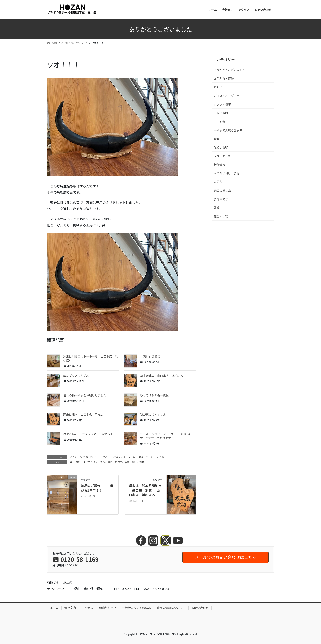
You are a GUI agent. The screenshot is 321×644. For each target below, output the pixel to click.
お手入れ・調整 (224, 78)
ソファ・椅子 (222, 104)
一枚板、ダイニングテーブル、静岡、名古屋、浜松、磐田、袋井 (109, 462)
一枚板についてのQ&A (137, 608)
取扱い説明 (221, 147)
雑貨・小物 (221, 216)
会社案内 (70, 608)
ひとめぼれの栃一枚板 (154, 395)
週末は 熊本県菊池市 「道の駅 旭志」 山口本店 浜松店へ (147, 490)
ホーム (54, 608)
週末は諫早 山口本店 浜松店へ (162, 376)
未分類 (160, 457)
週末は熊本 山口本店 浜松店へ (85, 414)
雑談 (217, 208)
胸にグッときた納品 (76, 376)
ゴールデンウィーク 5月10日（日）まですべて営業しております (167, 436)
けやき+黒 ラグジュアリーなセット (88, 434)
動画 (217, 139)
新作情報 (219, 165)
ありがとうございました (83, 457)
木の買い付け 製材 (227, 173)
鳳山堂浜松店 (108, 608)
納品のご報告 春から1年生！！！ (97, 488)
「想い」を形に (150, 356)
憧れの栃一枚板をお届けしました (85, 395)
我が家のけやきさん (153, 414)
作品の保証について (171, 608)
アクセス (88, 608)
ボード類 (219, 122)
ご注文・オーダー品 (124, 457)
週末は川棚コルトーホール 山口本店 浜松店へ (90, 358)
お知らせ (105, 457)
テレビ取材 (221, 113)
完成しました (146, 457)
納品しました (222, 190)
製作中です (221, 199)
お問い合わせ (200, 608)
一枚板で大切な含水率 (228, 130)
